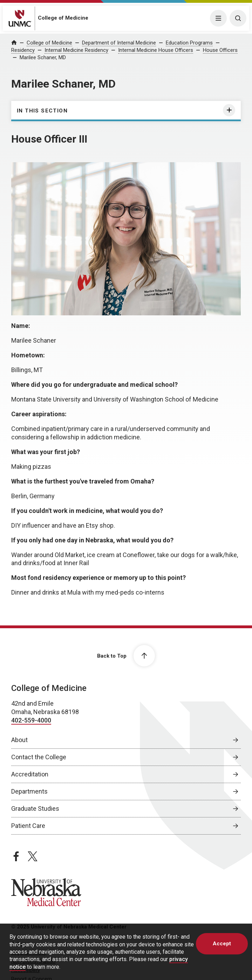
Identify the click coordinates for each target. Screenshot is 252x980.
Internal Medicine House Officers (156, 50)
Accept (222, 944)
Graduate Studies (35, 808)
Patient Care (28, 826)
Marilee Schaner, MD (43, 57)
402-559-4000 (31, 720)
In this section (42, 111)
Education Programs (189, 43)
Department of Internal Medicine (119, 43)
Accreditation (30, 774)
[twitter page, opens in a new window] (33, 856)
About (19, 740)
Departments (29, 791)
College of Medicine (63, 18)
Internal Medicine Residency (76, 50)
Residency (23, 50)
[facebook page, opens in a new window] (16, 856)
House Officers (220, 50)
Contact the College (39, 757)
